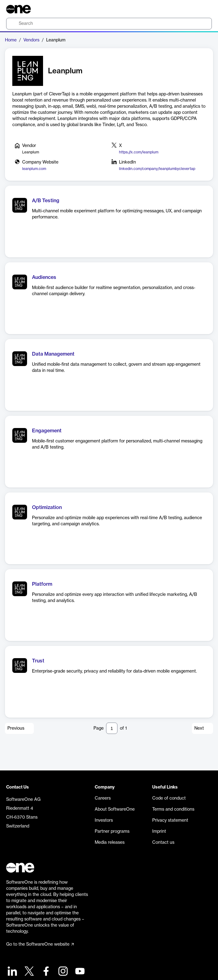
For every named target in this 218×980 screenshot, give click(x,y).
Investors (104, 820)
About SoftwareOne (115, 809)
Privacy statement (170, 820)
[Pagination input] (112, 728)
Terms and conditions (173, 809)
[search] (109, 24)
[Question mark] (203, 9)
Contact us (163, 843)
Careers (103, 798)
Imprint (159, 831)
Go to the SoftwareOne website (40, 944)
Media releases (110, 843)
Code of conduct (169, 798)
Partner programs (112, 831)
